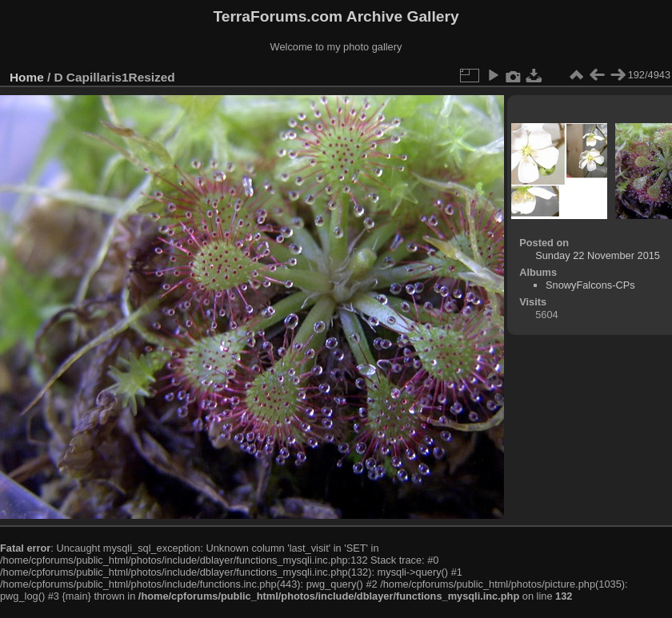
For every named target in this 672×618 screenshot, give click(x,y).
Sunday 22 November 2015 (598, 255)
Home (27, 77)
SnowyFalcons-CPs (590, 285)
